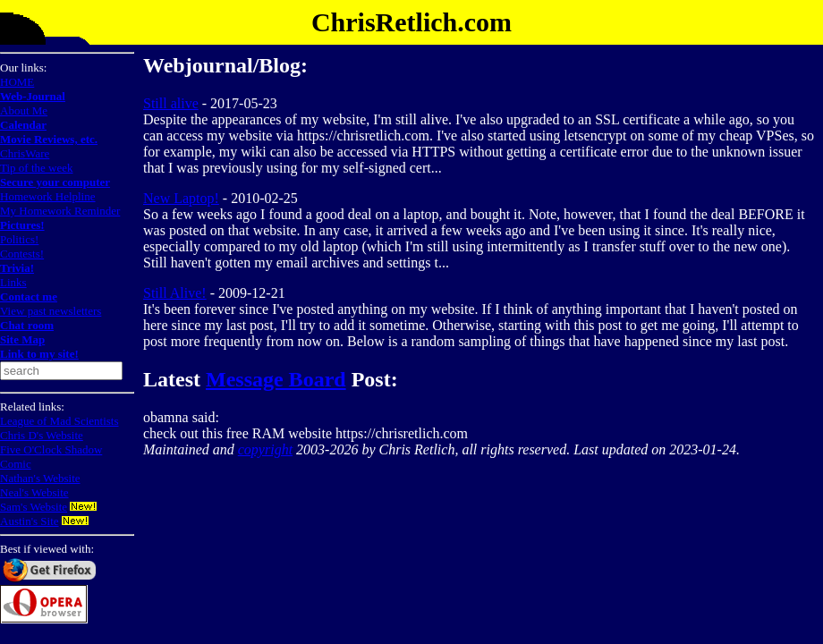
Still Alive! (175, 293)
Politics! (19, 239)
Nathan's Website (40, 478)
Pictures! (22, 225)
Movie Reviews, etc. (49, 139)
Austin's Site (30, 521)
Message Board (276, 379)
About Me (24, 110)
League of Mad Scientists (59, 421)
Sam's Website (34, 507)
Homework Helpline (48, 196)
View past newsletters (51, 311)
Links (13, 282)
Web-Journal (33, 96)
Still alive (171, 103)
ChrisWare (25, 153)
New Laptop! (181, 198)
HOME (17, 82)
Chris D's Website (42, 435)
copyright (265, 449)
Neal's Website (34, 492)
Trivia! (17, 268)
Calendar (23, 125)
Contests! (22, 254)
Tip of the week (37, 168)
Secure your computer (55, 182)
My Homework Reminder (60, 211)
